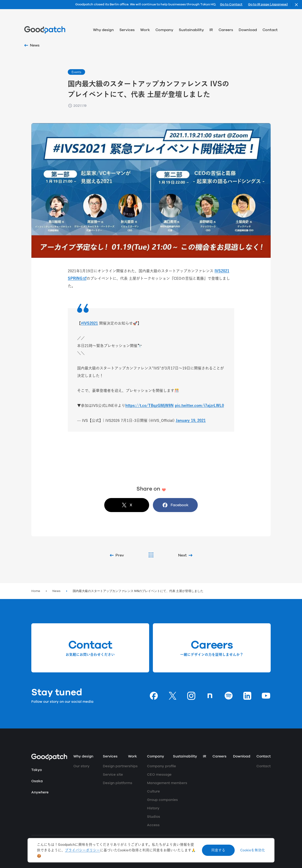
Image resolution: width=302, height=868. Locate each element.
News (56, 591)
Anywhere (40, 792)
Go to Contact (231, 5)
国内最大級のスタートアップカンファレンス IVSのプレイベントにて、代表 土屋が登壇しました (138, 591)
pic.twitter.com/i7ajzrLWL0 (199, 405)
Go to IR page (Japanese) (268, 5)
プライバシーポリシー (83, 850)
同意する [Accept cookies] (218, 850)
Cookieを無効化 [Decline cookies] (253, 850)
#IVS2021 (89, 323)
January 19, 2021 (191, 420)
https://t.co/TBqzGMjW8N (149, 405)
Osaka (37, 781)
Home (36, 591)
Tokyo (37, 770)
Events (76, 72)
